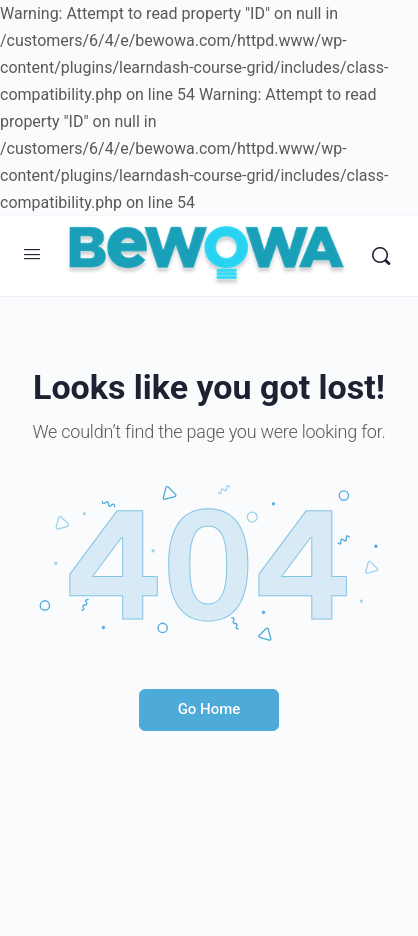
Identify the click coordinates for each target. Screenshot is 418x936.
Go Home (209, 709)
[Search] (381, 256)
